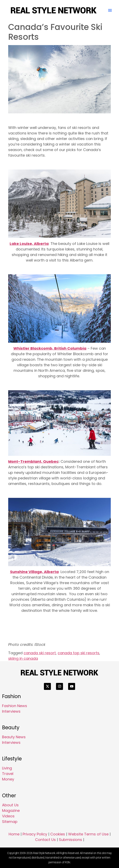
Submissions (70, 840)
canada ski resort (40, 653)
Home (14, 834)
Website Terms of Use (88, 834)
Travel (8, 774)
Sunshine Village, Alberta (34, 572)
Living (7, 768)
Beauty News (14, 737)
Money (8, 779)
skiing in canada (23, 658)
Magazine (11, 811)
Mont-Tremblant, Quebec (33, 461)
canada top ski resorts (78, 653)
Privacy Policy (35, 834)
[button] (110, 10)
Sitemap (10, 822)
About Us (10, 805)
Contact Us (45, 840)
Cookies (58, 834)
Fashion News (15, 706)
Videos (8, 816)
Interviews (11, 711)
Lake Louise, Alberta (29, 244)
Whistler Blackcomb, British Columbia (50, 348)
